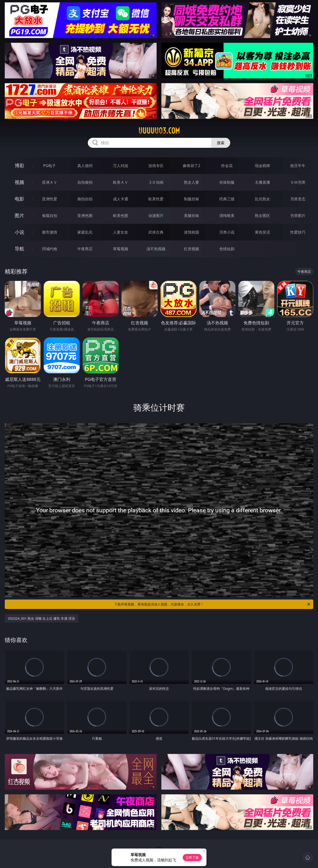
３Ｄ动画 (156, 182)
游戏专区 (156, 166)
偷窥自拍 (50, 216)
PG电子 (49, 166)
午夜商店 (85, 249)
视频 (19, 182)
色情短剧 (227, 249)
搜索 (221, 143)
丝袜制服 (227, 182)
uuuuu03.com (159, 131)
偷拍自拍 (85, 199)
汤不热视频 (156, 249)
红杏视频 (192, 249)
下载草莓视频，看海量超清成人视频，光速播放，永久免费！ (213, 604)
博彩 (19, 165)
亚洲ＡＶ (50, 182)
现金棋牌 (262, 166)
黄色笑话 (262, 232)
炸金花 (227, 166)
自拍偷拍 (85, 182)
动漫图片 (156, 216)
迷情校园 (192, 232)
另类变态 (298, 199)
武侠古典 (156, 232)
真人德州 (85, 166)
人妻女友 (121, 232)
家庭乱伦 (85, 232)
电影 (19, 199)
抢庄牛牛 (298, 166)
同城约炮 (50, 249)
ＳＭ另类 (298, 182)
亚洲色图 (85, 216)
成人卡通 (121, 199)
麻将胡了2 (191, 166)
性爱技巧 (298, 232)
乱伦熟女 (262, 199)
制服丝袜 (192, 199)
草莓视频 (121, 249)
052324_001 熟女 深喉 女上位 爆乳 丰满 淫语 (42, 618)
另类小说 (227, 232)
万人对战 (121, 166)
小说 (19, 232)
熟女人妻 (192, 182)
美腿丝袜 (192, 216)
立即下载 (192, 857)
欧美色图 (121, 216)
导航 (19, 249)
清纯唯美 (227, 216)
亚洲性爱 (50, 199)
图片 (19, 215)
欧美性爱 (156, 199)
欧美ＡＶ (121, 182)
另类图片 (298, 216)
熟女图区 (262, 216)
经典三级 (227, 199)
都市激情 (50, 232)
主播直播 (262, 182)
